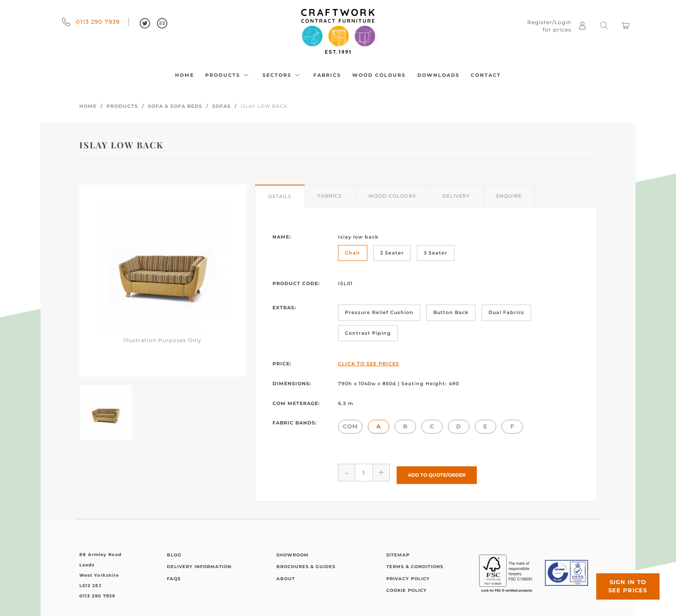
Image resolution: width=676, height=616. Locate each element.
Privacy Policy (408, 576)
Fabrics (327, 75)
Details (280, 196)
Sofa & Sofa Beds (175, 106)
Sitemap (398, 552)
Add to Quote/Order (437, 472)
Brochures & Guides (306, 564)
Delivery (456, 196)
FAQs (174, 576)
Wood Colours (379, 75)
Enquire (509, 196)
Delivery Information (199, 564)
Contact (486, 75)
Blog (174, 552)
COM (350, 426)
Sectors (282, 75)
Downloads (438, 75)
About (286, 576)
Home (185, 75)
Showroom (293, 552)
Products (228, 75)
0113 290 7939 (91, 22)
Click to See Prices (369, 364)
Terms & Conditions (415, 564)
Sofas (221, 106)
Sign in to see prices (624, 583)
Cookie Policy (407, 588)
